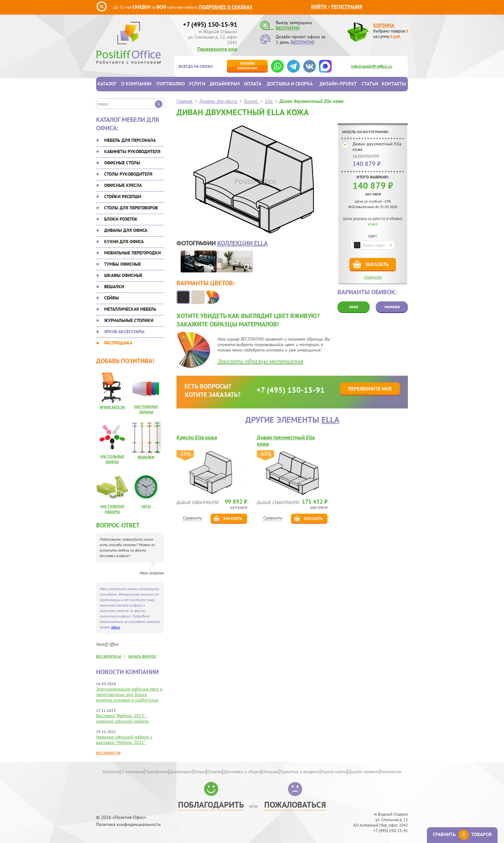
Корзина (384, 25)
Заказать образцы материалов (260, 361)
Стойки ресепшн (123, 197)
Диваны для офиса (126, 230)
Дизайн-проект (338, 84)
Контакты (394, 84)
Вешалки (114, 287)
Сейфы (112, 298)
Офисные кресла (123, 185)
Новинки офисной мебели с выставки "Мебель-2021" (124, 740)
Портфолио (171, 84)
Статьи (370, 84)
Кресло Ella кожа (197, 438)
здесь (116, 627)
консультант (247, 65)
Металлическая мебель (130, 309)
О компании (136, 84)
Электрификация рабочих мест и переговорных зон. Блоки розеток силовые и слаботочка (129, 694)
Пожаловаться (295, 805)
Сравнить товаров (462, 834)
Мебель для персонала (130, 140)
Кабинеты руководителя (132, 151)
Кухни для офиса (124, 242)
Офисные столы (122, 163)
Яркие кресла (112, 407)
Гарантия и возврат (299, 772)
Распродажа (118, 343)
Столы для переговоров (131, 208)
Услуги (197, 84)
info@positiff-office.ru (371, 66)
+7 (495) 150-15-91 (210, 24)
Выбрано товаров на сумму (391, 34)
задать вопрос (142, 656)
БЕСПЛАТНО (288, 28)
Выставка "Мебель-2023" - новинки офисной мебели (122, 718)
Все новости (108, 753)
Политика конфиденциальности (128, 825)
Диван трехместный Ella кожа (286, 441)
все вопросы (109, 656)
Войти (319, 7)
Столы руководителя (128, 174)
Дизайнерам (225, 84)
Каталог (107, 84)
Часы (146, 506)
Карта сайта (334, 772)
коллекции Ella (243, 243)
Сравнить (373, 277)
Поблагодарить (211, 805)
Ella (330, 420)
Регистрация (347, 7)
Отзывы (270, 772)
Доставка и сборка (290, 84)
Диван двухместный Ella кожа (377, 147)
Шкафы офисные (123, 275)
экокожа (392, 307)
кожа (354, 307)
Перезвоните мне (217, 49)
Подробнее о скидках (226, 7)
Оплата (253, 84)
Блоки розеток (121, 219)
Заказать (377, 264)
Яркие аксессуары (124, 332)
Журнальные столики (129, 320)
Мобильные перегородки (132, 253)
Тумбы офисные (122, 264)
